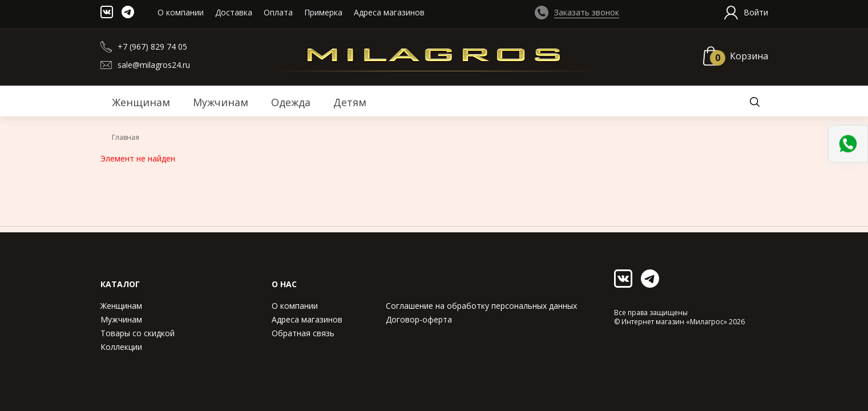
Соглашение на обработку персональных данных (481, 306)
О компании (181, 12)
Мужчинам (121, 319)
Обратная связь (303, 333)
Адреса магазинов (389, 12)
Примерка (323, 12)
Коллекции (121, 347)
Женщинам (121, 306)
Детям (350, 102)
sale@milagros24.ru (154, 65)
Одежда (291, 102)
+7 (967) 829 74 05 (152, 47)
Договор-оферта (419, 319)
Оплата (278, 12)
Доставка (234, 12)
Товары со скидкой (138, 333)
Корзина (749, 56)
